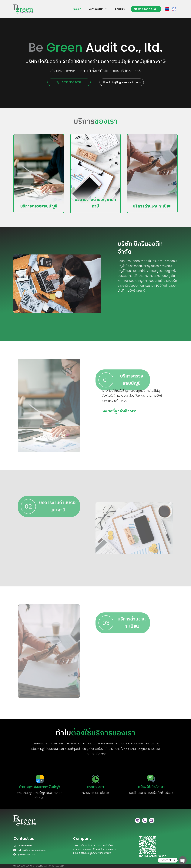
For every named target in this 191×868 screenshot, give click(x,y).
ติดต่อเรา (120, 9)
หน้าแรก (77, 9)
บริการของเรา (98, 9)
